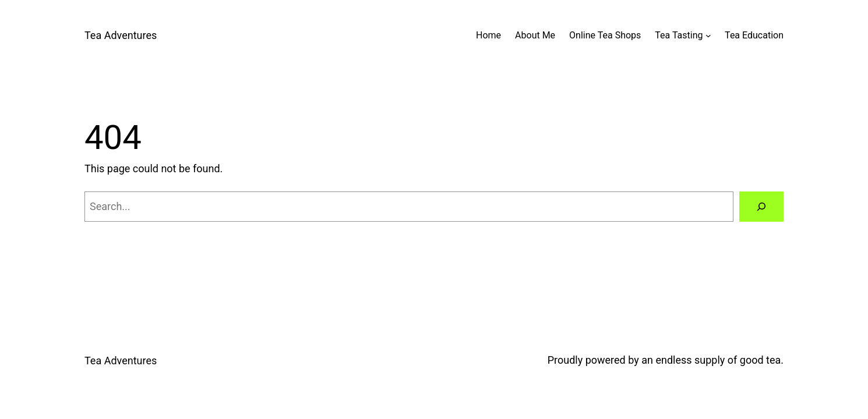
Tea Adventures (121, 35)
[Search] (761, 207)
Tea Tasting (679, 35)
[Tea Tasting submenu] (708, 35)
